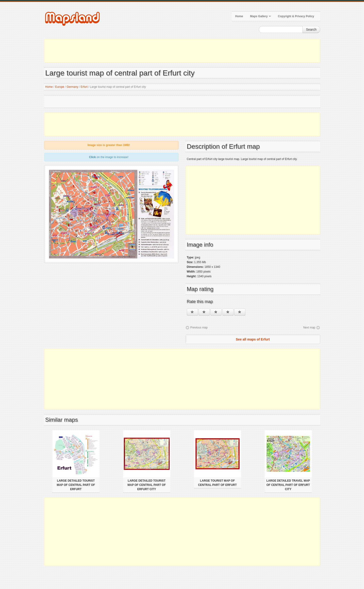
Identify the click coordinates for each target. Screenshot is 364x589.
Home (239, 16)
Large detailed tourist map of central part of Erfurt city (147, 485)
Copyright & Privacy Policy (296, 16)
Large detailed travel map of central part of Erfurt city (288, 485)
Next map (309, 328)
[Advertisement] (182, 51)
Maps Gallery (260, 16)
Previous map (199, 328)
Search (311, 29)
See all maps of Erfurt (253, 339)
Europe (60, 87)
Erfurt (84, 87)
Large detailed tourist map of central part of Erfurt (76, 485)
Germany (72, 87)
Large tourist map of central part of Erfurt (217, 483)
